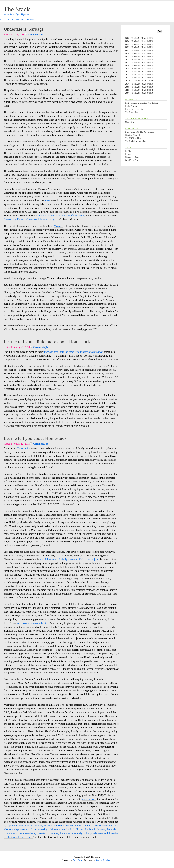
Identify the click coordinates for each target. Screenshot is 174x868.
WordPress (78, 860)
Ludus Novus (131, 106)
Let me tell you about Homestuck (35, 438)
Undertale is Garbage (24, 29)
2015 (127, 69)
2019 (127, 56)
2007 (127, 93)
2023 (127, 44)
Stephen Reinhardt (104, 860)
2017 (127, 62)
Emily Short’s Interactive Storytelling (141, 103)
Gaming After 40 (132, 135)
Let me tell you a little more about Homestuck (47, 342)
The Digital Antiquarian (135, 141)
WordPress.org (132, 160)
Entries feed (130, 154)
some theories (89, 799)
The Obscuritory (132, 112)
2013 (127, 75)
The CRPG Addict (133, 138)
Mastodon (129, 122)
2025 (127, 38)
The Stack (17, 9)
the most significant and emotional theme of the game (31, 219)
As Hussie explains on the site (32, 623)
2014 (127, 72)
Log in (128, 151)
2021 (127, 50)
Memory (58, 226)
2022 (127, 47)
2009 (127, 87)
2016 (127, 65)
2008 (127, 90)
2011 (127, 81)
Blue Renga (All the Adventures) (140, 132)
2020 (127, 53)
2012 (127, 78)
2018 (127, 60)
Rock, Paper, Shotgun (134, 109)
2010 (127, 84)
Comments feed (132, 157)
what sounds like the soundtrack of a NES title (61, 216)
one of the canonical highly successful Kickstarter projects (69, 559)
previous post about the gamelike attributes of (73, 352)
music (48, 200)
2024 (127, 41)
